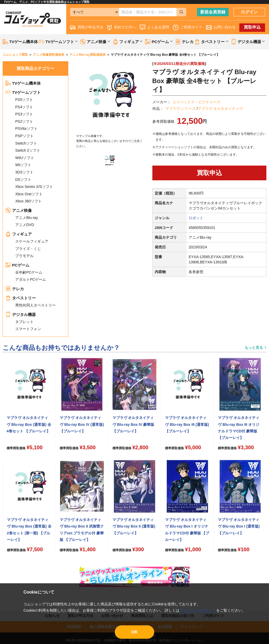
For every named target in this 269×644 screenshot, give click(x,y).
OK (134, 632)
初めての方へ (121, 27)
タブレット (24, 322)
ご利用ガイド (188, 27)
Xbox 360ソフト (29, 201)
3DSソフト (24, 172)
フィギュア (19, 234)
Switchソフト (26, 143)
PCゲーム (17, 265)
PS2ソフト (24, 121)
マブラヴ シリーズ (180, 109)
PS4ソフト (24, 107)
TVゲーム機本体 (20, 42)
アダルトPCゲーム (31, 279)
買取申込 (252, 27)
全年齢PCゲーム (29, 272)
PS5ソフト (24, 100)
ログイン (249, 12)
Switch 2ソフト (28, 150)
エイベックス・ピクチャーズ (196, 102)
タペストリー (21, 298)
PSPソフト (24, 136)
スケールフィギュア (32, 241)
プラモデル (24, 256)
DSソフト (23, 180)
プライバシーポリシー (198, 610)
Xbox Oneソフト (29, 194)
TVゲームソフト (23, 92)
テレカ (184, 42)
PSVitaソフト (26, 129)
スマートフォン (28, 329)
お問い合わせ (221, 27)
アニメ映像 (19, 210)
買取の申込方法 (87, 27)
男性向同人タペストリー (35, 305)
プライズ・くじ (28, 249)
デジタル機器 (21, 315)
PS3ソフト (24, 114)
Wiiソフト (23, 165)
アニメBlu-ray (27, 218)
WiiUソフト (25, 158)
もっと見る (254, 347)
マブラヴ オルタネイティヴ (220, 109)
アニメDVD (25, 225)
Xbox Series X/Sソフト (34, 187)
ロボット (196, 218)
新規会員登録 (213, 12)
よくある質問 (154, 27)
